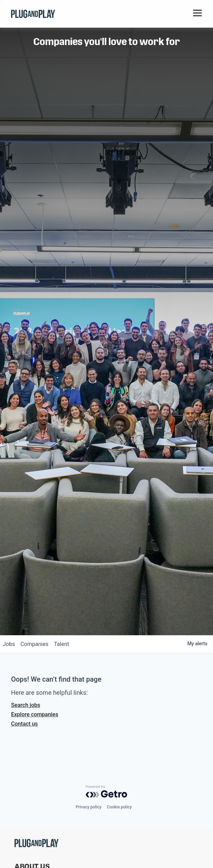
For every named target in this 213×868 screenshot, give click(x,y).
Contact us (24, 724)
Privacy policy (89, 807)
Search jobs (26, 705)
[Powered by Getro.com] (106, 791)
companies (34, 644)
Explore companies (35, 714)
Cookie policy (119, 807)
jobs (9, 644)
